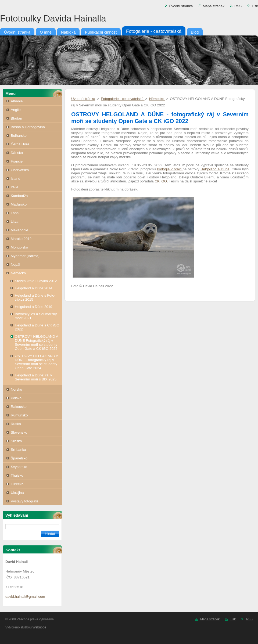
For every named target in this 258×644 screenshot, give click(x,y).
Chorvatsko (20, 170)
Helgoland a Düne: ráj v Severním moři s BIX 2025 (36, 377)
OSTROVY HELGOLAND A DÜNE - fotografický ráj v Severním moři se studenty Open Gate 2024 (36, 362)
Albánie (17, 101)
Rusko (16, 424)
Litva (15, 222)
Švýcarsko (19, 467)
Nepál (15, 265)
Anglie (16, 110)
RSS (238, 6)
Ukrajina (17, 493)
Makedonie (19, 230)
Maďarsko (19, 204)
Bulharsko (19, 136)
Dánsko (17, 153)
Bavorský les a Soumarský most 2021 (36, 316)
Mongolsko (19, 247)
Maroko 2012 (21, 239)
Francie (17, 161)
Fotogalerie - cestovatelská (123, 99)
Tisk (255, 6)
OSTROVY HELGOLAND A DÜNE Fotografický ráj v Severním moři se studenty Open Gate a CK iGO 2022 (36, 343)
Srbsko (16, 441)
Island (15, 179)
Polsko (16, 398)
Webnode (39, 627)
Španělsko (19, 458)
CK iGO (161, 181)
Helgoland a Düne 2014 (33, 288)
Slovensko (19, 432)
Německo (18, 273)
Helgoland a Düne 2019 (33, 307)
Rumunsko (19, 415)
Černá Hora (20, 144)
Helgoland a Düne (215, 169)
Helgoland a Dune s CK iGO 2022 (37, 327)
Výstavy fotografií (24, 501)
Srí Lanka (18, 450)
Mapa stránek (214, 6)
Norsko (16, 389)
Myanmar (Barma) (25, 256)
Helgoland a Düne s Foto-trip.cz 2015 (35, 297)
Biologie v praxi (170, 169)
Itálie (15, 187)
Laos (15, 213)
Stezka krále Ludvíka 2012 (36, 281)
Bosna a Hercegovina (28, 127)
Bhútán (16, 118)
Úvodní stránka (181, 6)
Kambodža (19, 196)
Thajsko (17, 475)
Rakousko (19, 407)
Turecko (17, 484)
